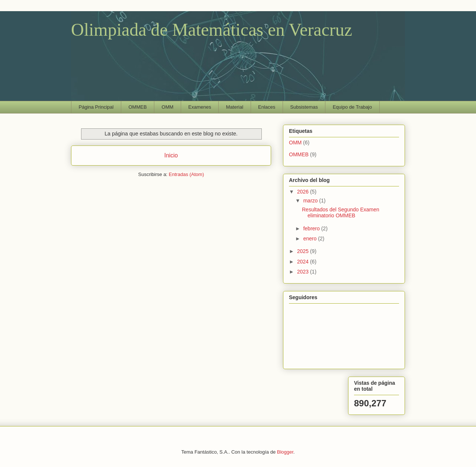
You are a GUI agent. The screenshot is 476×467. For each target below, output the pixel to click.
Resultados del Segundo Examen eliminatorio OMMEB (341, 213)
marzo (311, 201)
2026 (304, 192)
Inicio (171, 155)
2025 (304, 251)
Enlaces (267, 107)
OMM (168, 107)
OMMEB (137, 107)
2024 (304, 262)
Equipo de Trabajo (353, 107)
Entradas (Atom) (186, 174)
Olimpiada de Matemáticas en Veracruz (212, 30)
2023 (304, 272)
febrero (312, 228)
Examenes (200, 107)
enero (311, 239)
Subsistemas (304, 107)
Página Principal (96, 107)
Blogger (285, 452)
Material (235, 107)
